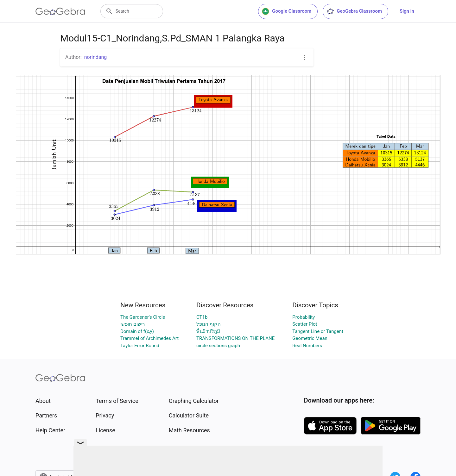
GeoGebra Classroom (354, 11)
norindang (96, 57)
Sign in (407, 11)
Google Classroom (287, 11)
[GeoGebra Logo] (60, 11)
